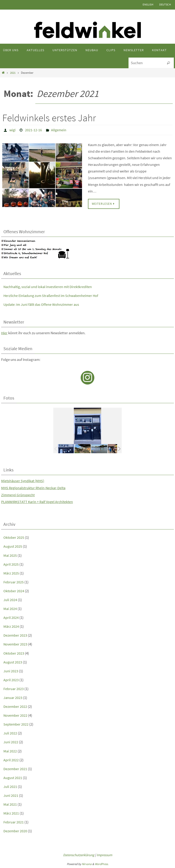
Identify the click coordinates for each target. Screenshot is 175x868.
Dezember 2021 (15, 769)
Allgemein (59, 130)
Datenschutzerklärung (79, 855)
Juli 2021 (10, 786)
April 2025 (11, 564)
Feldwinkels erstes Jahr (49, 118)
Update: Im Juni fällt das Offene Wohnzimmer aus (42, 304)
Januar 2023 (13, 697)
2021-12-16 (33, 130)
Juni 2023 (11, 671)
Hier (4, 333)
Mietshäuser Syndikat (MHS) (23, 481)
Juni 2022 (11, 742)
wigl (12, 130)
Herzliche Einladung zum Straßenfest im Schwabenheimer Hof (53, 295)
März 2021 (11, 813)
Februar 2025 (14, 582)
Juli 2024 (10, 600)
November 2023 (16, 644)
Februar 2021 (14, 822)
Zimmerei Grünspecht (18, 495)
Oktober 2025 (14, 537)
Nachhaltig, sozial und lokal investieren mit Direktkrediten (49, 286)
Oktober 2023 (14, 653)
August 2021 (13, 777)
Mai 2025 (10, 555)
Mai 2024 (10, 608)
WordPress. (102, 864)
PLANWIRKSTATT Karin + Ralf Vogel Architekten (38, 501)
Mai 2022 (10, 751)
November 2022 (16, 715)
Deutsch (165, 4)
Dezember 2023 (15, 635)
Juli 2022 (10, 733)
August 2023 (13, 662)
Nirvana (87, 864)
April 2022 (11, 760)
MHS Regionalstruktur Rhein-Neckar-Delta (35, 488)
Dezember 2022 (15, 706)
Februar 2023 (14, 688)
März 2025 (11, 573)
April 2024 (11, 617)
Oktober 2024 (14, 591)
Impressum (104, 855)
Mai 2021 (10, 804)
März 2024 (11, 626)
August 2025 (13, 546)
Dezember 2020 (15, 831)
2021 (13, 73)
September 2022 (16, 724)
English (148, 4)
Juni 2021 (11, 795)
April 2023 (11, 680)
